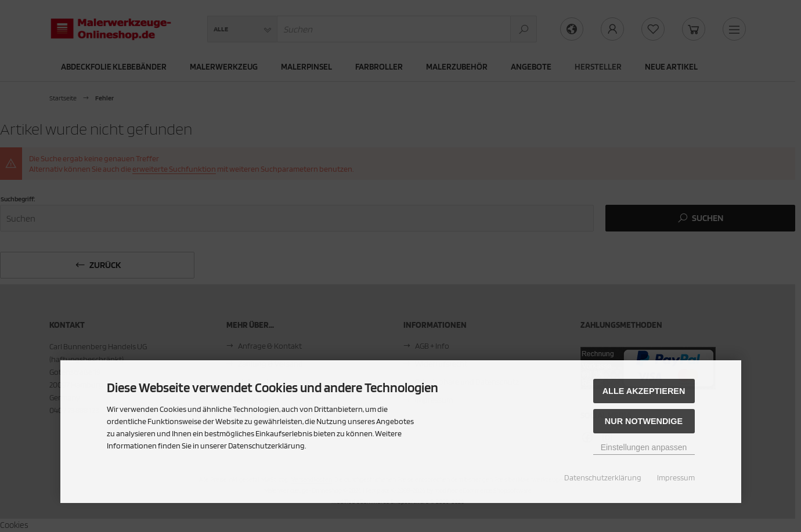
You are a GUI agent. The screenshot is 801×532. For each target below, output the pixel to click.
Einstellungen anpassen (644, 447)
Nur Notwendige (644, 421)
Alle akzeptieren (644, 391)
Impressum (676, 477)
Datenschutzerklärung (603, 477)
